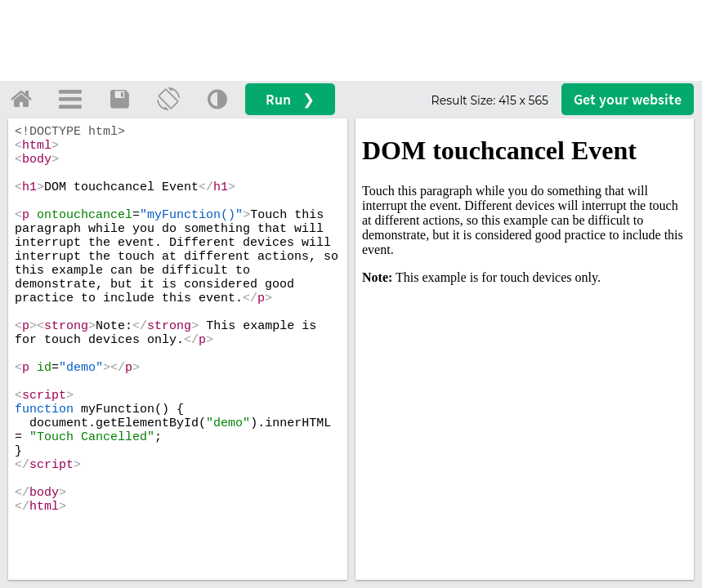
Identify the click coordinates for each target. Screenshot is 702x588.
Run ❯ (290, 99)
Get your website (628, 99)
